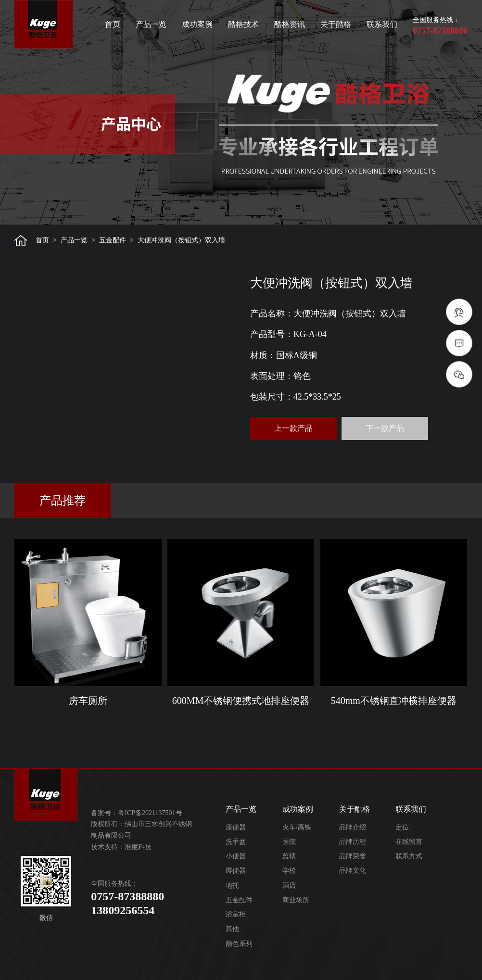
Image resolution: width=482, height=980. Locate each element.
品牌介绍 (353, 827)
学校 (289, 871)
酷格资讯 (290, 24)
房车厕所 (88, 701)
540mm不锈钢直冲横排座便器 (394, 701)
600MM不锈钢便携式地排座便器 (241, 701)
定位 (402, 827)
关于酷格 (336, 24)
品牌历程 (353, 842)
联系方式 (409, 856)
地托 (232, 886)
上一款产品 (293, 428)
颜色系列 (239, 944)
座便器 (236, 827)
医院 (289, 842)
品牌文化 (353, 871)
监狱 (289, 856)
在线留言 (409, 842)
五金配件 (113, 240)
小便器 (236, 856)
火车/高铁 (297, 827)
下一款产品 (385, 428)
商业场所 (296, 900)
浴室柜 (236, 914)
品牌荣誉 (353, 856)
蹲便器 (236, 871)
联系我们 (382, 24)
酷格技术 (243, 24)
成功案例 (197, 24)
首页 (113, 24)
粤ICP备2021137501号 (150, 813)
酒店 (289, 886)
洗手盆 (236, 842)
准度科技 (138, 847)
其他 (232, 929)
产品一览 (151, 24)
